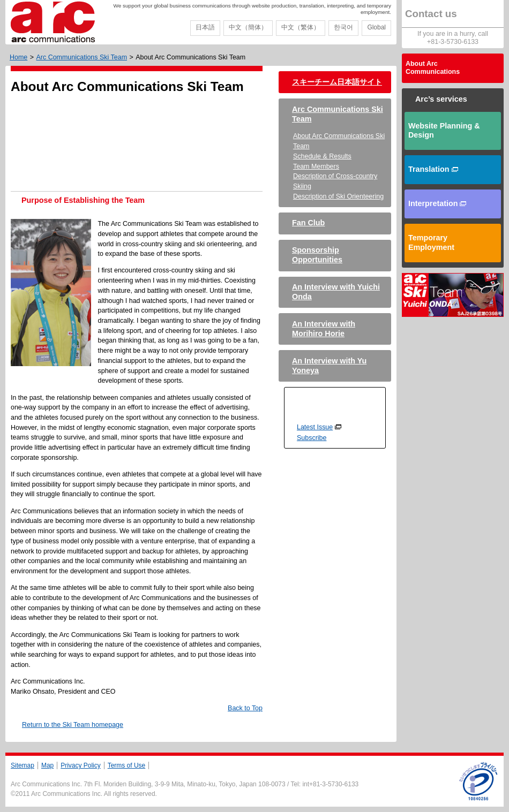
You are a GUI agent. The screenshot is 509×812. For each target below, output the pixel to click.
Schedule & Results (322, 156)
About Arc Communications (433, 68)
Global (376, 27)
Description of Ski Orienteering (338, 196)
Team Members (316, 166)
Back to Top (245, 708)
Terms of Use (127, 765)
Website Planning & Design (444, 131)
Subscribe (312, 438)
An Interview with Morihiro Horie (324, 329)
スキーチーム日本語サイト (337, 82)
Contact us (431, 14)
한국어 (343, 27)
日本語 (205, 27)
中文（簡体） (248, 27)
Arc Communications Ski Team (81, 57)
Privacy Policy (81, 765)
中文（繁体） (301, 27)
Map (47, 765)
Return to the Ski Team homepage (73, 725)
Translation (433, 169)
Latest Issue (315, 427)
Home (18, 57)
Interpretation (437, 203)
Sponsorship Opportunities (317, 255)
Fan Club (308, 223)
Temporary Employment (431, 242)
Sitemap (23, 765)
